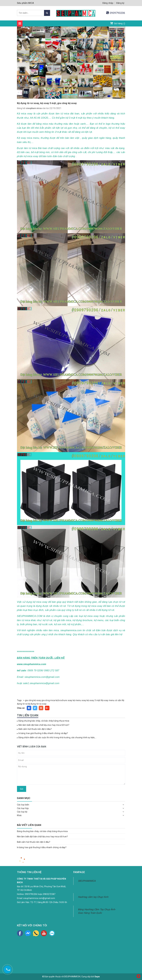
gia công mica (48, 700)
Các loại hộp (23, 808)
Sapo (97, 977)
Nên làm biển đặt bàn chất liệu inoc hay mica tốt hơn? (44, 725)
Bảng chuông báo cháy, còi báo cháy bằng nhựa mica (44, 721)
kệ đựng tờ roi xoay (37, 704)
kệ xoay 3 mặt (93, 700)
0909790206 (117, 13)
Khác (19, 815)
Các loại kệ (22, 812)
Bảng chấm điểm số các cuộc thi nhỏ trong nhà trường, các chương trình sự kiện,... (57, 737)
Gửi (22, 789)
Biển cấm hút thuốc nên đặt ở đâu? (35, 729)
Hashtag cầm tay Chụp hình (93, 897)
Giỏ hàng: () (118, 23)
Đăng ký (120, 3)
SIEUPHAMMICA (87, 881)
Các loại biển (23, 805)
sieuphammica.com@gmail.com (39, 898)
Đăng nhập (108, 3)
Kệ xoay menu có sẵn (111, 700)
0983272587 (49, 894)
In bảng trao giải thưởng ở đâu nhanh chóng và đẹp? (43, 733)
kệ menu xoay (79, 700)
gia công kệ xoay (33, 700)
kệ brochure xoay (64, 700)
